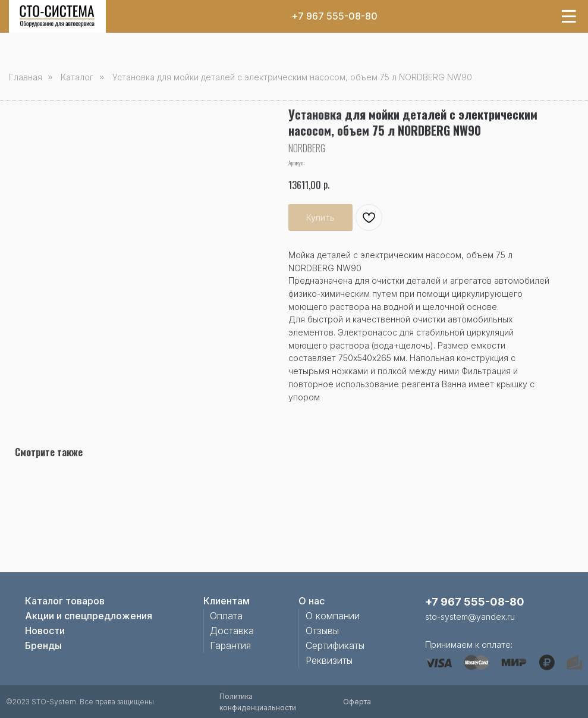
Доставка (232, 631)
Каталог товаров (65, 601)
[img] (57, 16)
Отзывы (322, 631)
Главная (26, 77)
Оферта (357, 702)
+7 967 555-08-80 (334, 16)
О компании (333, 616)
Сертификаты (335, 645)
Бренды (43, 645)
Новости (45, 631)
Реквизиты (329, 660)
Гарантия (230, 645)
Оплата (226, 616)
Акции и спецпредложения (89, 616)
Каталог (77, 77)
